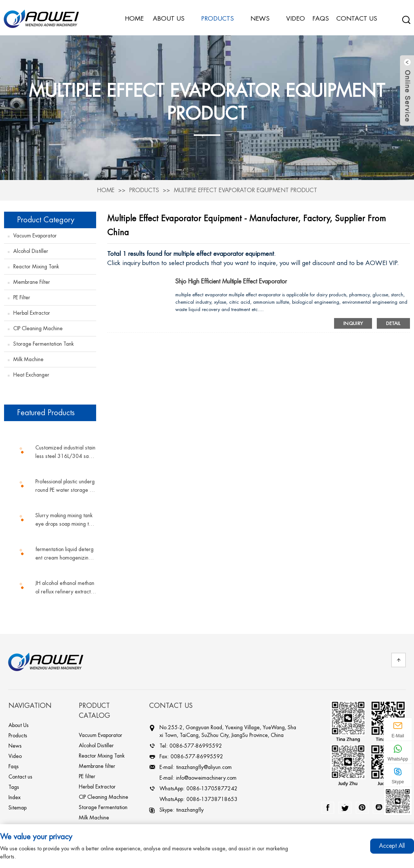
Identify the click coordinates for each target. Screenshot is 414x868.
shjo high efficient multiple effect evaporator (232, 279)
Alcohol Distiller (31, 249)
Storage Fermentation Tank (43, 342)
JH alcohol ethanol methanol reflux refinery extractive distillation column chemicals (65, 586)
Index (15, 795)
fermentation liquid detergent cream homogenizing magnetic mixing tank (64, 552)
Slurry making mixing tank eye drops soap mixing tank (65, 518)
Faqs (14, 764)
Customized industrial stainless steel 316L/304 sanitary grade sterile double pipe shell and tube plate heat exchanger (66, 451)
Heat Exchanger (31, 373)
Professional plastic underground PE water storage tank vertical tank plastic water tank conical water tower (66, 485)
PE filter (22, 295)
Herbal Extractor (32, 311)
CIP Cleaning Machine (38, 326)
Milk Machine (28, 357)
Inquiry (353, 321)
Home (106, 188)
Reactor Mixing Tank (36, 264)
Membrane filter (32, 280)
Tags (14, 785)
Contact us (20, 775)
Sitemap (17, 805)
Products (144, 188)
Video (15, 754)
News (264, 17)
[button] (50, 428)
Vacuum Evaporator (35, 233)
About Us (19, 723)
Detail (393, 321)
